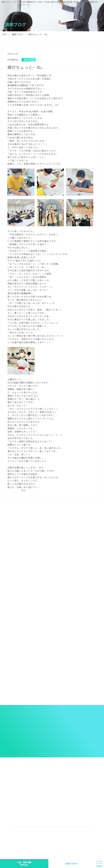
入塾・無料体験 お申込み (24, 864)
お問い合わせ (71, 864)
